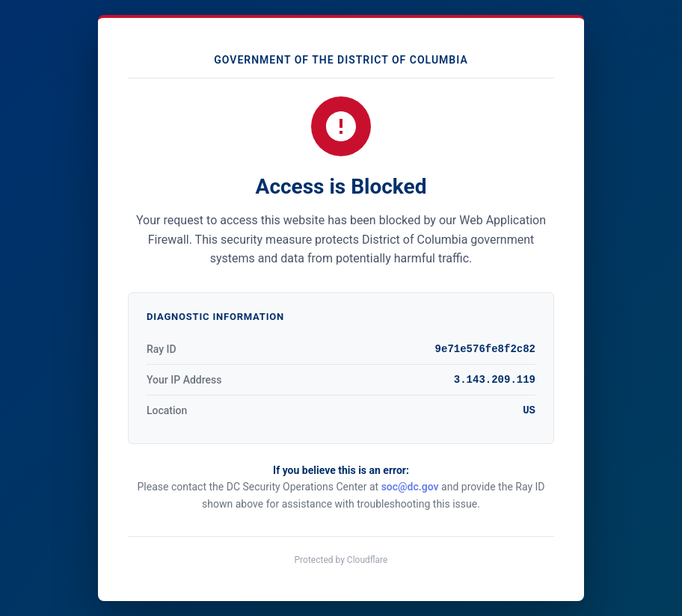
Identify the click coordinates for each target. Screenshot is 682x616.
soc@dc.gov (410, 487)
